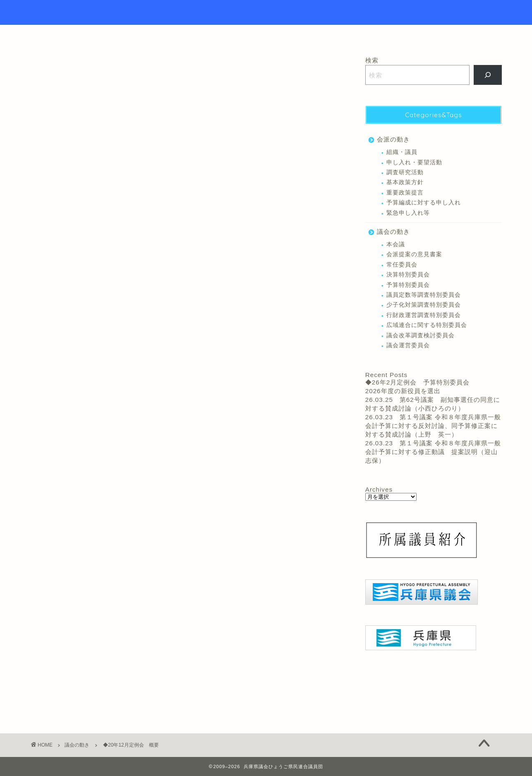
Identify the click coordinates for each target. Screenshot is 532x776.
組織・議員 (402, 152)
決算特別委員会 (408, 275)
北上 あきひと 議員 (58, 534)
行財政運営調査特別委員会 (424, 315)
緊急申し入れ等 (408, 213)
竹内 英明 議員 (134, 534)
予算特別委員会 (408, 285)
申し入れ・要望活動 (414, 162)
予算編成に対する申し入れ (424, 203)
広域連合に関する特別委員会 (427, 325)
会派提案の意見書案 (414, 254)
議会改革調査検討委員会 (421, 335)
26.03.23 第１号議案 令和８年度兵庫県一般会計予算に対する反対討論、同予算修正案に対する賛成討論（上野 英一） (433, 426)
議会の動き (46, 69)
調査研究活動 (405, 172)
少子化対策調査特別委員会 (424, 305)
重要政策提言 (405, 193)
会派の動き (393, 139)
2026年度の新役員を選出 (403, 391)
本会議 (98, 534)
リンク (318, 35)
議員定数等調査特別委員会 (424, 295)
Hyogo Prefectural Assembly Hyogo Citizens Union (266, 12)
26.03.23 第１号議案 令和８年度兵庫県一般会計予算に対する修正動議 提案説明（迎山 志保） (435, 452)
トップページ (224, 35)
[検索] (488, 75)
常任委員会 (402, 265)
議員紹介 (276, 35)
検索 (372, 60)
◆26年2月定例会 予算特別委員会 (417, 382)
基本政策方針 (405, 182)
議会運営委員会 (408, 345)
